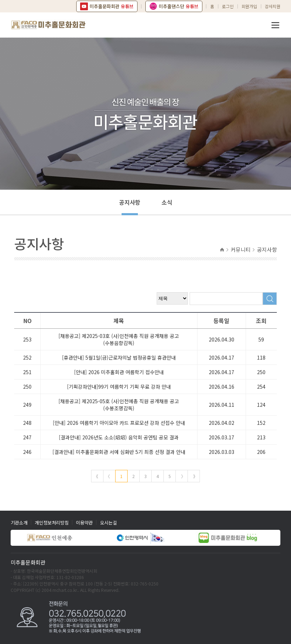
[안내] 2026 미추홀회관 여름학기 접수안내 (119, 372)
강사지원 (273, 6)
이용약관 (84, 523)
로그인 (228, 6)
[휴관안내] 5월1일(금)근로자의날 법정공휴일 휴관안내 (119, 357)
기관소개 (19, 523)
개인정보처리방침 (52, 523)
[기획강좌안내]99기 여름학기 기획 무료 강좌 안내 (119, 387)
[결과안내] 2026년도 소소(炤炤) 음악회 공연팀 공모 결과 (119, 437)
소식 (167, 202)
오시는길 (108, 523)
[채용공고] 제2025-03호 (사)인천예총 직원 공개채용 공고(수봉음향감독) (119, 339)
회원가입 (249, 6)
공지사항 (130, 202)
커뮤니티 (241, 249)
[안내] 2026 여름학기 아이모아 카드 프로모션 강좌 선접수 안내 (119, 423)
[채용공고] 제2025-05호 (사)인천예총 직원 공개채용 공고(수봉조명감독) (119, 405)
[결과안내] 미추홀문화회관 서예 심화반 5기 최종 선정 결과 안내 (119, 452)
